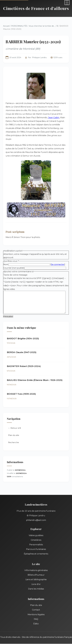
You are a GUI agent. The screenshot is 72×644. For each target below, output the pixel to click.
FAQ (36, 616)
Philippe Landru (39, 57)
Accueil (6, 26)
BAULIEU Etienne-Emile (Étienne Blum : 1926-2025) (35, 377)
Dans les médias (36, 586)
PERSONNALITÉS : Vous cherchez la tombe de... (33, 26)
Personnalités (36, 541)
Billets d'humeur (36, 572)
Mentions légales (36, 611)
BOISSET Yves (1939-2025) (21, 391)
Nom (6, 261)
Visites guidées (36, 532)
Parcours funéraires (36, 546)
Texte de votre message (15, 271)
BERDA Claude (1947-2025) (22, 349)
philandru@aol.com (36, 517)
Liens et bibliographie (36, 576)
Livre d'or (36, 581)
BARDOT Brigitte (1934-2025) (23, 335)
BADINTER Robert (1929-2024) (24, 363)
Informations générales (36, 567)
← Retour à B (14, 425)
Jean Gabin (28, 118)
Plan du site (14, 432)
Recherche (13, 439)
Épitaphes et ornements (36, 551)
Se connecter (58, 261)
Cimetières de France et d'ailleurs (36, 8)
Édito (36, 620)
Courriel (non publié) (14, 264)
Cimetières (36, 537)
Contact (36, 607)
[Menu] (67, 2)
